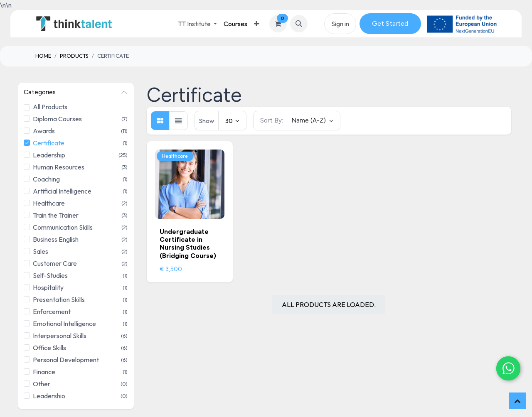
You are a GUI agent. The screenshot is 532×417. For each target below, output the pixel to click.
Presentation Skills (59, 299)
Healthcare (49, 203)
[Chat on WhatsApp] (507, 367)
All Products (50, 107)
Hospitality (48, 287)
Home (43, 56)
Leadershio (49, 396)
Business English (56, 239)
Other (42, 384)
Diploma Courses (57, 119)
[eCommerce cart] (278, 24)
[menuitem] (235, 24)
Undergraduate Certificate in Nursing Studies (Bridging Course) (188, 244)
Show (207, 121)
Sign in (340, 24)
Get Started (390, 23)
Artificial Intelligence (62, 191)
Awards (44, 131)
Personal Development (66, 360)
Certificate (49, 143)
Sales (41, 251)
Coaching (46, 179)
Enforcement (52, 312)
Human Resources (59, 167)
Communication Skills (63, 227)
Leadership (49, 155)
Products (74, 56)
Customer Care (55, 263)
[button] (299, 24)
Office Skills (49, 348)
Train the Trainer (56, 215)
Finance (44, 372)
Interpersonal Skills (60, 336)
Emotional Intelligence (64, 324)
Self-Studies (50, 275)
